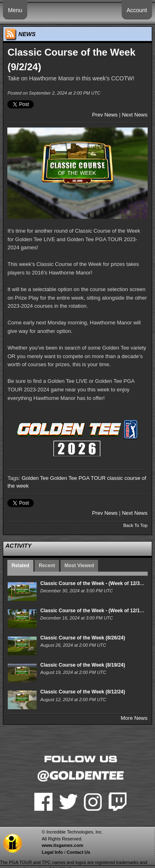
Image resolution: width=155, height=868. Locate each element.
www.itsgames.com (63, 845)
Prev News (105, 115)
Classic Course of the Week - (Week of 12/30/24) (96, 583)
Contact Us (79, 852)
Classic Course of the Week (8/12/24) (83, 692)
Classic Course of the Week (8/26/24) (83, 638)
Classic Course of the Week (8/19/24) (83, 665)
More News (134, 718)
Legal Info (52, 852)
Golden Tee (35, 478)
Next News (135, 115)
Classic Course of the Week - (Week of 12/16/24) (96, 611)
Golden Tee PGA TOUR (78, 478)
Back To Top (135, 525)
